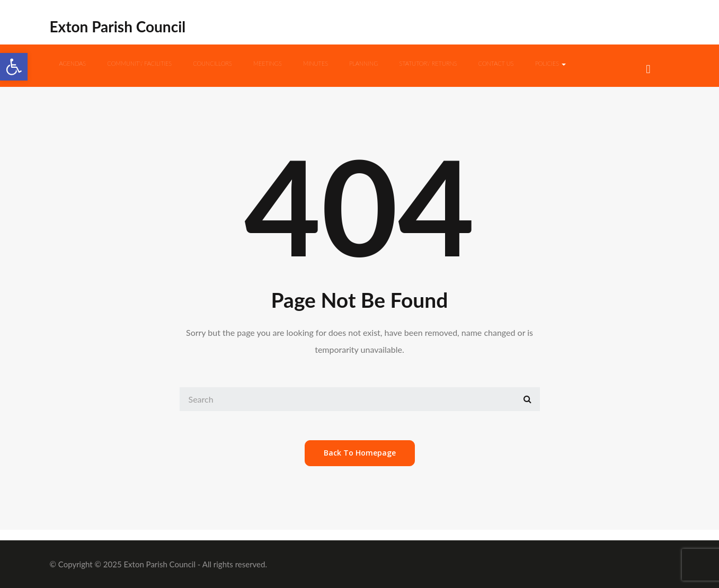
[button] (14, 67)
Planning (363, 63)
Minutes (316, 63)
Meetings (268, 63)
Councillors (212, 63)
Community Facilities (139, 63)
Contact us (496, 63)
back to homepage (360, 453)
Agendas (73, 63)
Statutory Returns (428, 63)
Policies (551, 63)
